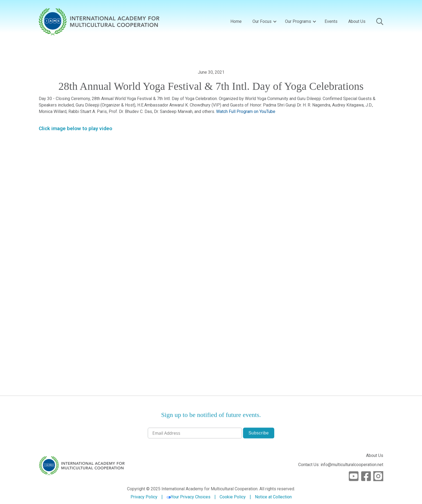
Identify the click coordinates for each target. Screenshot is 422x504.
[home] (99, 22)
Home (236, 21)
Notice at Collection (273, 497)
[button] (263, 22)
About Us (357, 21)
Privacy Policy (144, 497)
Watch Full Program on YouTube (246, 111)
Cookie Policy (233, 497)
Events (331, 21)
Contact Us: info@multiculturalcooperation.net (341, 465)
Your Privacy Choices (189, 497)
